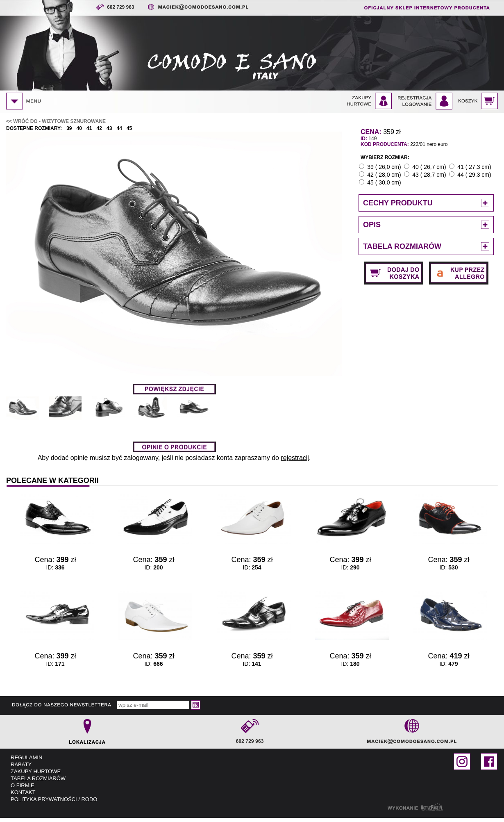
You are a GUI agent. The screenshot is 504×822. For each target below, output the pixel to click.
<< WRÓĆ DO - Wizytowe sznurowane (56, 121)
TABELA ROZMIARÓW (38, 778)
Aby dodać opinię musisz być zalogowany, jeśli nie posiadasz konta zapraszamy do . (174, 458)
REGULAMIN (26, 757)
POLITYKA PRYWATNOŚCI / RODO (54, 799)
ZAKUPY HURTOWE (36, 771)
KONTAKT (23, 792)
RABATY (21, 764)
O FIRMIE (23, 785)
